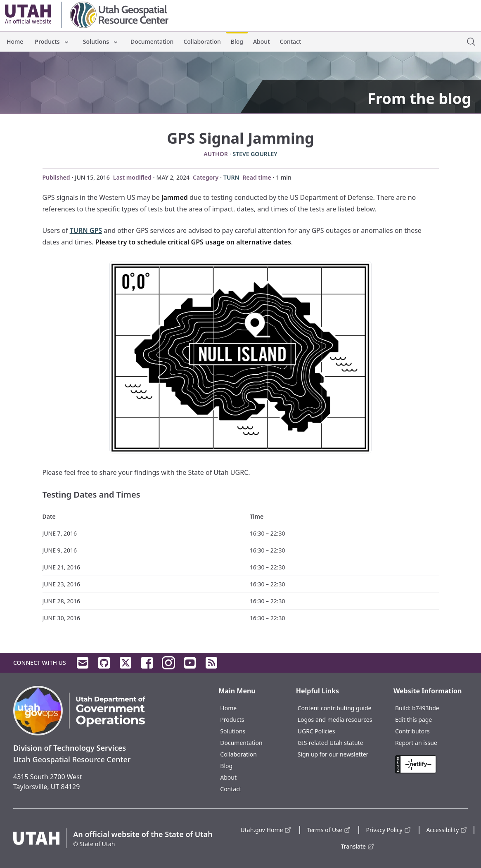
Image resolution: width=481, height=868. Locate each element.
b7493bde (426, 708)
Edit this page (413, 720)
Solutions (101, 42)
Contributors (412, 731)
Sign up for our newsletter (333, 754)
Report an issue (416, 743)
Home (15, 42)
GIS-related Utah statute (331, 743)
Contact (291, 42)
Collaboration (202, 42)
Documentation (152, 42)
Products (52, 42)
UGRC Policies (316, 731)
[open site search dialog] (471, 42)
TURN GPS (86, 230)
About (262, 42)
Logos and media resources (335, 720)
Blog (237, 42)
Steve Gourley (255, 154)
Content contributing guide (335, 708)
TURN (231, 177)
